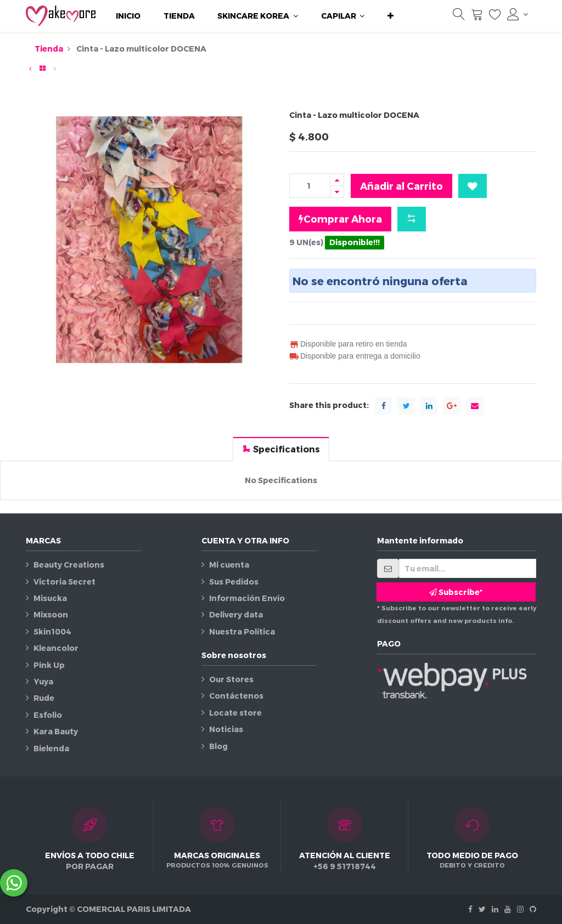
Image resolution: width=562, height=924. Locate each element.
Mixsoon (51, 614)
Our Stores (231, 679)
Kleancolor (56, 648)
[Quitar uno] (337, 192)
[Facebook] (470, 909)
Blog (218, 746)
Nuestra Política (242, 631)
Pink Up (49, 665)
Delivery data (236, 614)
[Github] (533, 909)
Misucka (50, 598)
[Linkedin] (495, 909)
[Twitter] (482, 909)
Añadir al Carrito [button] (401, 186)
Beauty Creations (69, 565)
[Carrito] (477, 17)
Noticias (226, 729)
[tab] (281, 449)
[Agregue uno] (337, 180)
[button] (390, 16)
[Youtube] (508, 909)
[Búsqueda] (459, 17)
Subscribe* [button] (456, 592)
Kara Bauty (56, 731)
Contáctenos (236, 696)
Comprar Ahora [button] (340, 219)
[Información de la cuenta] (518, 14)
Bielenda (51, 748)
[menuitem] (128, 16)
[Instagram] (520, 909)
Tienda (49, 49)
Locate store (235, 713)
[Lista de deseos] (495, 17)
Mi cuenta (229, 565)
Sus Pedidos (234, 582)
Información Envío (247, 598)
